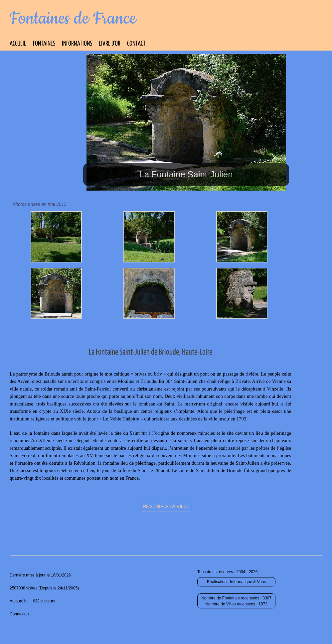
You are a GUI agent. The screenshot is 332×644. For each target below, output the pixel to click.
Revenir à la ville (166, 506)
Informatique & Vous (248, 582)
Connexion (19, 614)
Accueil (18, 44)
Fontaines (44, 44)
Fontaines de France (73, 19)
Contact (136, 44)
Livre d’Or (110, 44)
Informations (77, 44)
